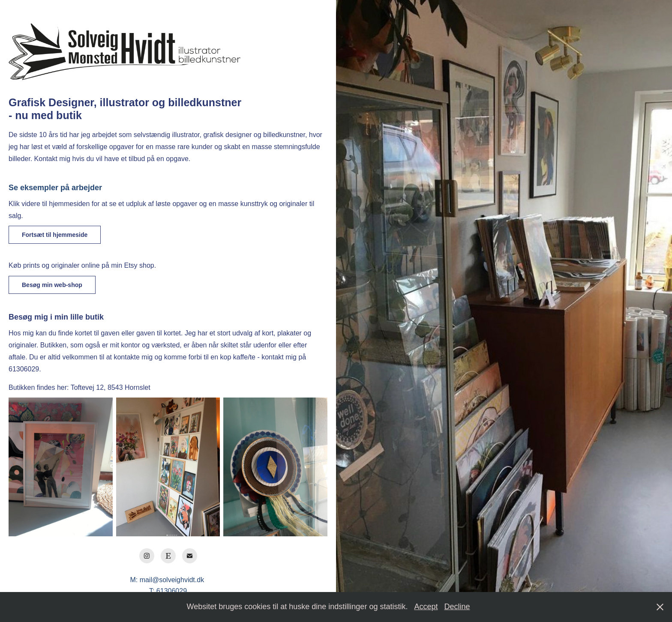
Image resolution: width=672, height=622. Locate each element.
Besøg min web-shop (52, 285)
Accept (426, 607)
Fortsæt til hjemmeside (55, 235)
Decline (457, 607)
